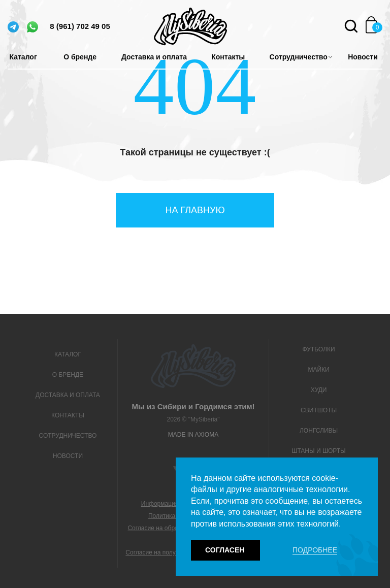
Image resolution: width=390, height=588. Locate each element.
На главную (195, 210)
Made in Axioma (193, 435)
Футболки (319, 349)
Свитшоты (319, 410)
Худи (319, 390)
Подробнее (315, 550)
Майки (318, 370)
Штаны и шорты (318, 451)
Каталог (23, 57)
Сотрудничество (299, 57)
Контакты (228, 57)
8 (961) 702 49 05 (80, 26)
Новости (363, 57)
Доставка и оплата (154, 57)
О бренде (80, 57)
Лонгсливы (319, 431)
